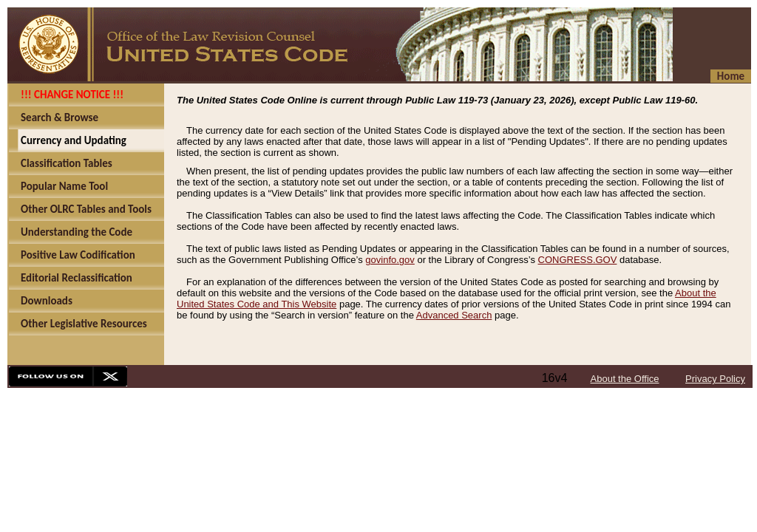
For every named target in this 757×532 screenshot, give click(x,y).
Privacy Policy (715, 379)
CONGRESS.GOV (578, 260)
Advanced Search (454, 315)
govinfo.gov (390, 260)
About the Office (625, 379)
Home (731, 76)
